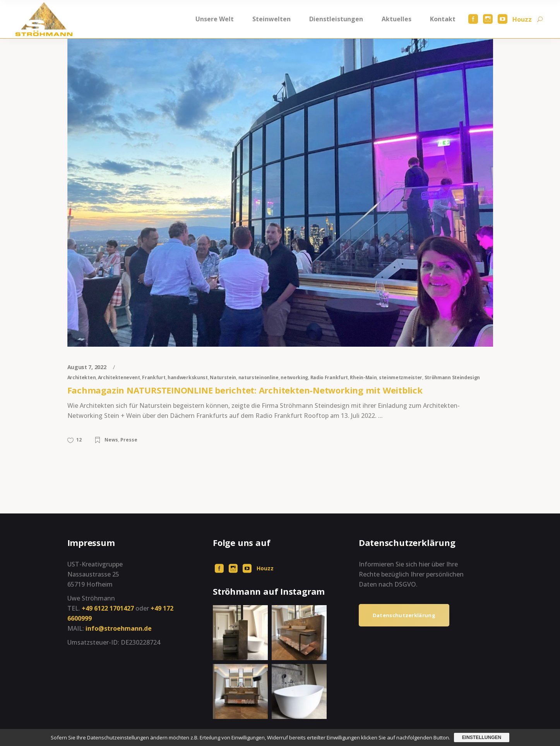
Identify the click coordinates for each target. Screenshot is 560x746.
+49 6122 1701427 (108, 608)
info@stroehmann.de (119, 628)
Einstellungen (482, 737)
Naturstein (223, 377)
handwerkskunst (188, 377)
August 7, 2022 (88, 367)
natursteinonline (259, 377)
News (111, 440)
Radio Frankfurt (329, 377)
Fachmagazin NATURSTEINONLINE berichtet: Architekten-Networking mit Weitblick (245, 390)
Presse (129, 440)
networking (294, 377)
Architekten (82, 377)
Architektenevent (119, 377)
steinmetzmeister (401, 377)
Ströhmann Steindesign (452, 377)
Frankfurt (154, 377)
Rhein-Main (363, 377)
